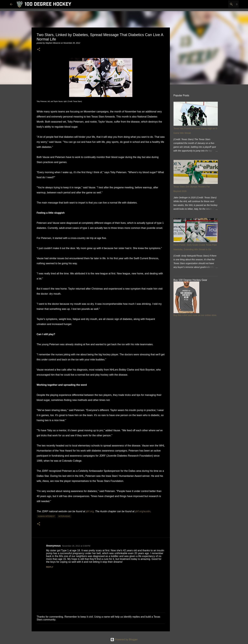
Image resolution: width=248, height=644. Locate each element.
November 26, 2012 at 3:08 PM (76, 546)
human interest (46, 516)
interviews (64, 516)
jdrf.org (90, 511)
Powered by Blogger (124, 639)
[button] (39, 50)
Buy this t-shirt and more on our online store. (195, 315)
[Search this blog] (222, 4)
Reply (50, 567)
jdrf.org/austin (143, 511)
